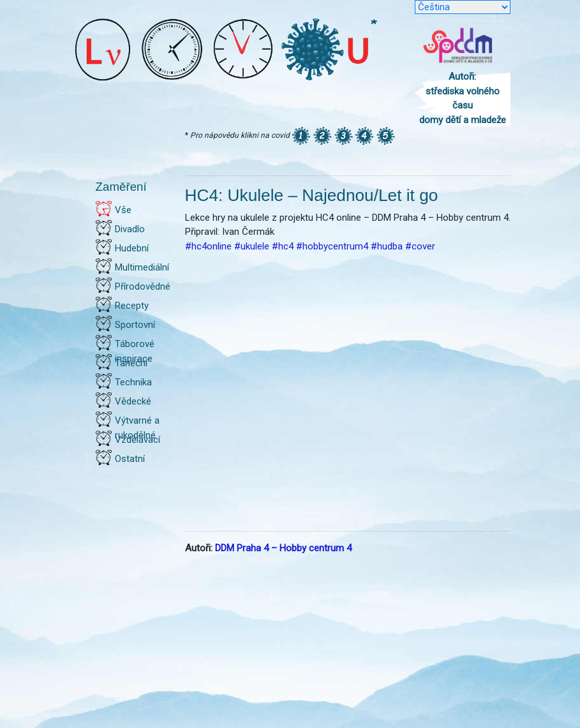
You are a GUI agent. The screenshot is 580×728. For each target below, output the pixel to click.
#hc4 (283, 246)
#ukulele (252, 246)
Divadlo (130, 229)
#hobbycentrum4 (332, 246)
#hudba (387, 246)
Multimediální (142, 267)
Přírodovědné (143, 286)
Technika (133, 382)
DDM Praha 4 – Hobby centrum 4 (283, 548)
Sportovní (135, 325)
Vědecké (133, 401)
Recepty (132, 306)
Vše (123, 210)
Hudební (132, 248)
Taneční (131, 363)
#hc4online (208, 246)
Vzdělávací (138, 440)
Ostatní (130, 459)
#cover (420, 246)
